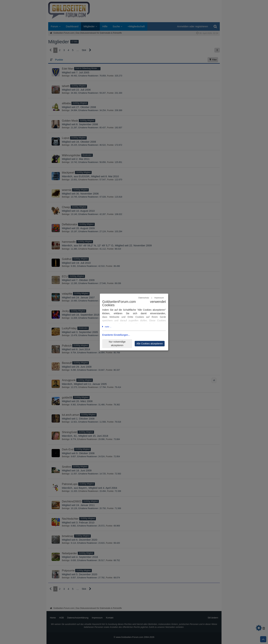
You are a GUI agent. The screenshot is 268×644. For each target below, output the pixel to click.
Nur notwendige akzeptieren (117, 343)
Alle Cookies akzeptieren (150, 344)
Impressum (159, 298)
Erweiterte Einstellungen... (116, 335)
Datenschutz (144, 298)
